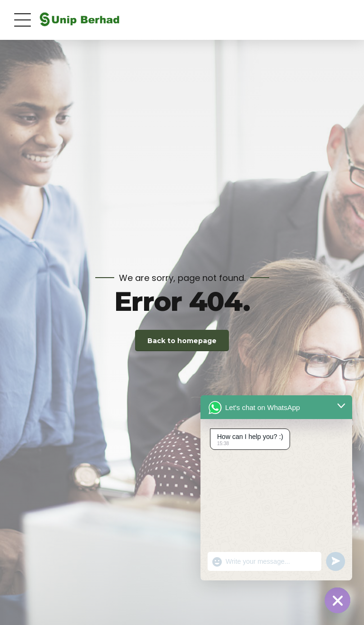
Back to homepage (182, 341)
